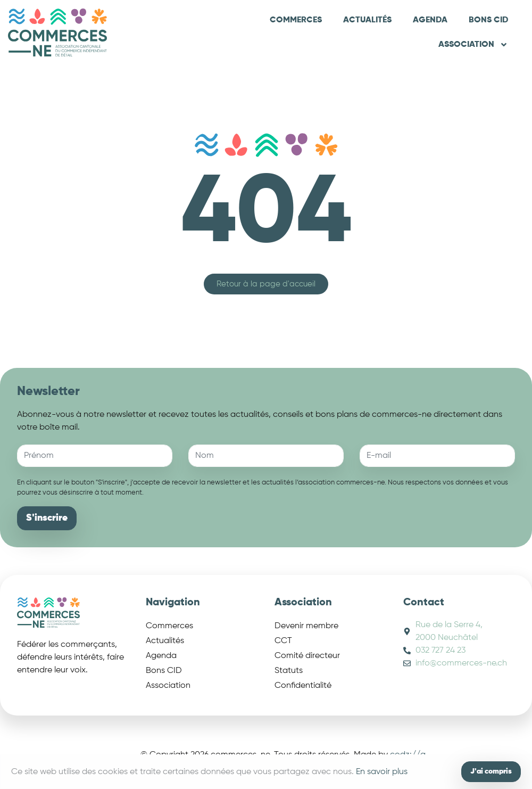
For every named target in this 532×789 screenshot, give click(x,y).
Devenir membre (306, 626)
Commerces (296, 20)
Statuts (289, 671)
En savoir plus (382, 772)
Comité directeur (307, 656)
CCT (283, 641)
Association (473, 45)
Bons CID (488, 20)
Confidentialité (303, 686)
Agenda (430, 20)
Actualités (367, 20)
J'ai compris (491, 771)
